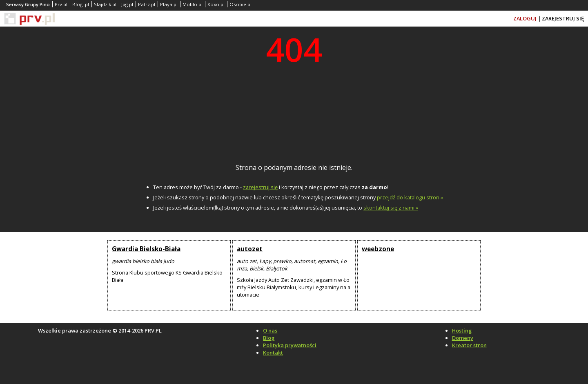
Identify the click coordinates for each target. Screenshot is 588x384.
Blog (269, 338)
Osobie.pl (241, 4)
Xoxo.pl (216, 4)
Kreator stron (469, 345)
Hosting (462, 330)
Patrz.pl (147, 4)
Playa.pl (169, 4)
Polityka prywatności (290, 345)
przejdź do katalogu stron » (410, 197)
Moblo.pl (193, 4)
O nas (270, 330)
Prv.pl (61, 4)
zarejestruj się (260, 187)
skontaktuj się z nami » (391, 208)
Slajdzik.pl (105, 4)
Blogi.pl (81, 4)
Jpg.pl (127, 4)
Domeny (463, 338)
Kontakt (273, 353)
